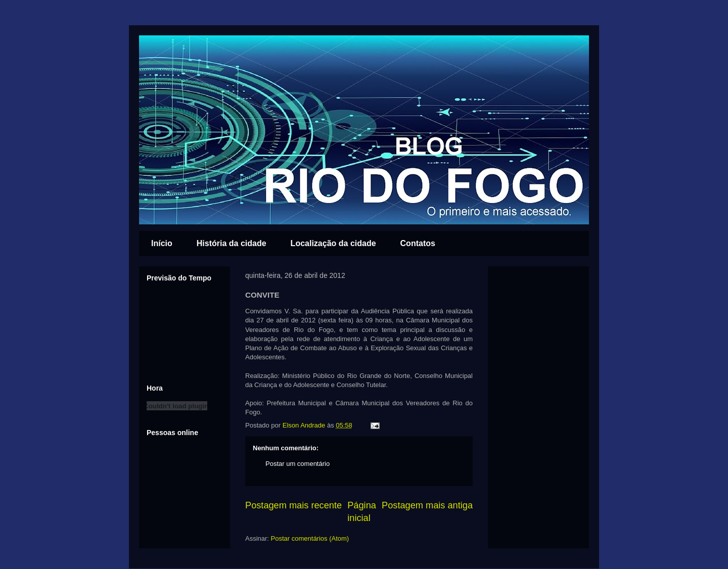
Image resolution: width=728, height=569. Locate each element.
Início (162, 243)
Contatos (418, 243)
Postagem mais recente (293, 505)
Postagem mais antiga (427, 505)
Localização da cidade (333, 243)
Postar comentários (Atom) (310, 538)
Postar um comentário (298, 464)
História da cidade (232, 243)
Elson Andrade (305, 425)
